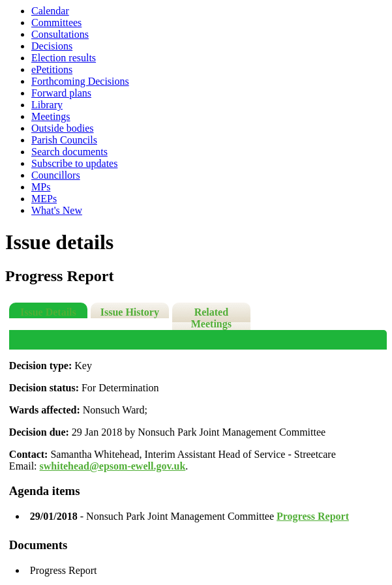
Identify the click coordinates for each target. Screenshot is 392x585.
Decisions (52, 46)
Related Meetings (211, 318)
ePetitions (52, 69)
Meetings (51, 116)
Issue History (130, 312)
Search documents (69, 152)
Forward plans (61, 93)
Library (47, 105)
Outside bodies (63, 128)
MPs (41, 187)
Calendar (50, 11)
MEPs (44, 199)
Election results (64, 58)
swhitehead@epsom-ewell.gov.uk (113, 466)
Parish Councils (64, 140)
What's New (57, 210)
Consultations (60, 34)
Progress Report (313, 516)
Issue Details (48, 312)
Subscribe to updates (74, 163)
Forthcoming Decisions (80, 81)
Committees (56, 22)
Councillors (56, 175)
